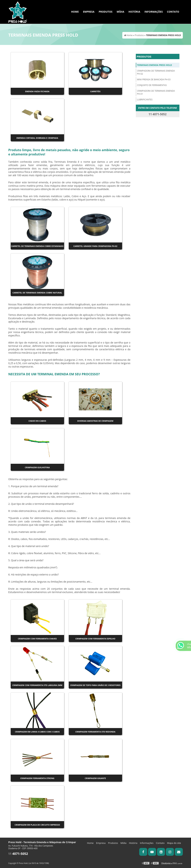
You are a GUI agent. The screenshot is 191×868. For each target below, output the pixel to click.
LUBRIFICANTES (145, 100)
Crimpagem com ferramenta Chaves (37, 639)
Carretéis (95, 91)
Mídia (120, 12)
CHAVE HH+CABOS (37, 421)
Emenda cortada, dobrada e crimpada (37, 138)
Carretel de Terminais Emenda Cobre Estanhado (37, 246)
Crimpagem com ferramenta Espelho (95, 639)
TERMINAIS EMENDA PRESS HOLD (155, 65)
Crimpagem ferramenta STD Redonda (95, 732)
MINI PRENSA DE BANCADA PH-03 (154, 79)
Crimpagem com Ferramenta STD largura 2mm (37, 685)
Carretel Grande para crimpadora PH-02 (95, 246)
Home (75, 12)
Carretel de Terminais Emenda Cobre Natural (37, 293)
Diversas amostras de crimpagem (95, 421)
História (134, 12)
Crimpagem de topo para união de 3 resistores (95, 685)
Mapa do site (174, 843)
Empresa (89, 12)
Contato (173, 12)
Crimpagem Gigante (95, 778)
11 (18, 854)
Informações (154, 12)
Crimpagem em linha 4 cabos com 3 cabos (37, 732)
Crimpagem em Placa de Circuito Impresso (37, 825)
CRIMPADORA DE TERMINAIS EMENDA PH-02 (156, 72)
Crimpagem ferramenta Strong (37, 778)
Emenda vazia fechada (37, 91)
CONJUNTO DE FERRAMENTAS (152, 85)
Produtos (105, 12)
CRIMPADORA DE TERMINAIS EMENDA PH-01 (156, 92)
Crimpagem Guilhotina (37, 467)
